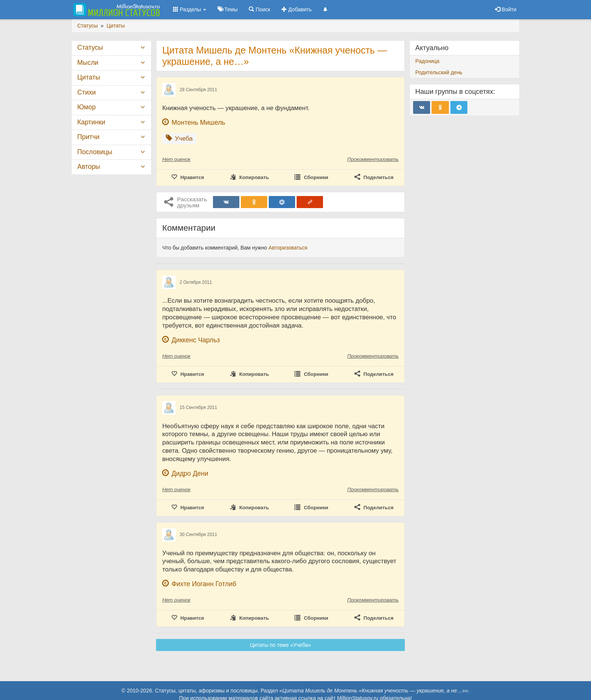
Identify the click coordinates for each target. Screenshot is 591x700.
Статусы (90, 47)
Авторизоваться (288, 248)
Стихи (87, 92)
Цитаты (89, 77)
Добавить (297, 9)
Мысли (88, 63)
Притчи (88, 137)
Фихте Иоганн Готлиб (204, 584)
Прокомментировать (373, 159)
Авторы (89, 167)
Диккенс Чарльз (196, 340)
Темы (227, 9)
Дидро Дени (190, 473)
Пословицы (95, 152)
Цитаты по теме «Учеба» (280, 645)
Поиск (260, 9)
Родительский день (439, 72)
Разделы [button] (190, 9)
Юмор (87, 107)
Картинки (91, 122)
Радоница (427, 61)
